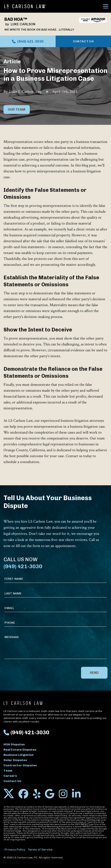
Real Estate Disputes (20, 750)
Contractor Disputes (20, 765)
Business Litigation (18, 755)
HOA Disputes (14, 744)
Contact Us (83, 41)
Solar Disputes (15, 760)
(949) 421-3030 (28, 41)
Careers (10, 776)
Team (8, 771)
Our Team (17, 109)
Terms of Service (40, 850)
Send (94, 673)
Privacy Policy (15, 850)
